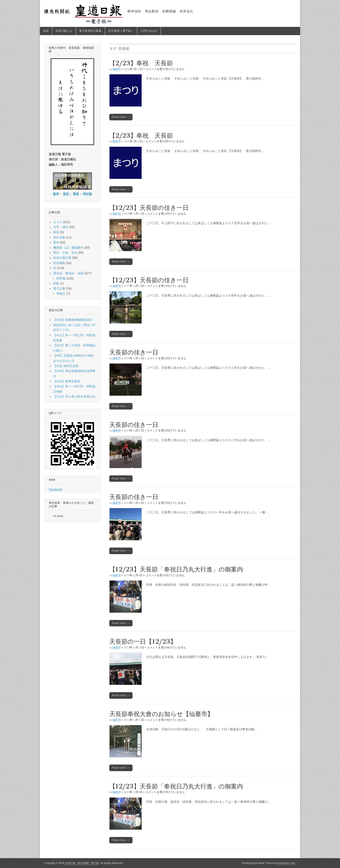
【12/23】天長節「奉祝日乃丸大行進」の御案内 (176, 569)
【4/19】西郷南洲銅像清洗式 (73, 320)
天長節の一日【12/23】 (143, 641)
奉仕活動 (59, 237)
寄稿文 (61, 294)
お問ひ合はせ (149, 31)
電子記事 (59, 289)
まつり (58, 222)
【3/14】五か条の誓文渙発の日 (74, 396)
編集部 (117, 69)
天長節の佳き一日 (134, 352)
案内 (56, 242)
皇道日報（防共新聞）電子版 (82, 863)
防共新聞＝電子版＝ (121, 31)
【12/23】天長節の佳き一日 (149, 208)
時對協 (61, 278)
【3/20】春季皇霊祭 (67, 381)
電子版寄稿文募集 (90, 31)
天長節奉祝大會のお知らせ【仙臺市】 (161, 714)
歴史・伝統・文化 (65, 253)
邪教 (56, 283)
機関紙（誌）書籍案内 (68, 248)
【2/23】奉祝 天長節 (141, 63)
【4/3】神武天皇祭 (66, 366)
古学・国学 (61, 227)
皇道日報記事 (62, 258)
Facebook (55, 489)
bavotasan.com (286, 863)
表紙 (46, 31)
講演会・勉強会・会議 (68, 273)
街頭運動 (59, 263)
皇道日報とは (64, 31)
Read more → (121, 117)
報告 (56, 232)
